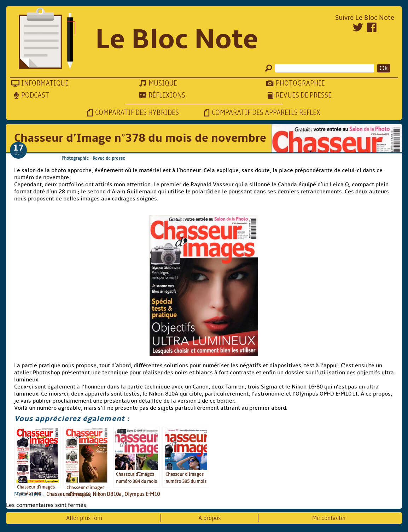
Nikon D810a (107, 494)
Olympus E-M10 (142, 494)
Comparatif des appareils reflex (266, 113)
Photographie (75, 158)
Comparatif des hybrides (137, 113)
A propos (210, 518)
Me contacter (329, 518)
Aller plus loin (84, 518)
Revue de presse (109, 158)
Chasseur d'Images (68, 494)
